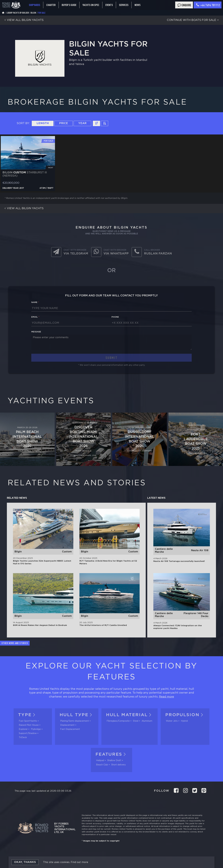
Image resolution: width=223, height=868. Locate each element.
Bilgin (33, 13)
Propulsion (185, 715)
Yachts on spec (91, 5)
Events (109, 5)
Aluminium (147, 721)
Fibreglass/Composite (118, 721)
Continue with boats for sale (193, 20)
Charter (51, 5)
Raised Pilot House (29, 725)
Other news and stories (15, 643)
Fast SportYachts (28, 721)
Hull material (130, 715)
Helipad (100, 761)
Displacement (67, 725)
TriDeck (23, 737)
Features (112, 754)
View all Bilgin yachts (23, 20)
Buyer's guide (69, 5)
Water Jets (172, 721)
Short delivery (118, 765)
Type (27, 715)
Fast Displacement (70, 729)
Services (124, 5)
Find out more (79, 862)
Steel (136, 721)
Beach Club (102, 765)
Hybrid (184, 721)
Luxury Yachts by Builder (18, 13)
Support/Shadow (28, 733)
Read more (166, 697)
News (138, 5)
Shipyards (35, 5)
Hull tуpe (77, 715)
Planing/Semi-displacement (75, 721)
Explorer (23, 729)
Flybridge (36, 729)
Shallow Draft (114, 761)
